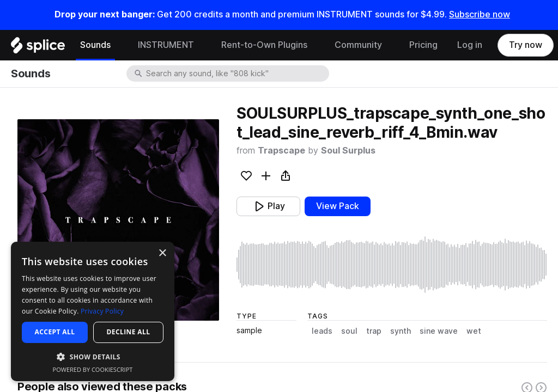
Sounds (95, 45)
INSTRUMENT (166, 45)
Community (358, 45)
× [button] (162, 253)
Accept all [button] (55, 332)
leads (322, 331)
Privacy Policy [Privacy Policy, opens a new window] (102, 311)
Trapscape (281, 151)
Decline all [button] (129, 332)
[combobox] (236, 73)
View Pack (338, 206)
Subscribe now (480, 14)
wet (474, 331)
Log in (470, 45)
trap (374, 331)
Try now (526, 45)
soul (349, 331)
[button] (93, 356)
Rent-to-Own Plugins (264, 45)
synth (401, 331)
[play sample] (392, 265)
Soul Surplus (348, 151)
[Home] (38, 48)
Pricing (423, 45)
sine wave (439, 331)
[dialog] (93, 311)
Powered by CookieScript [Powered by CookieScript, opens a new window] (93, 369)
